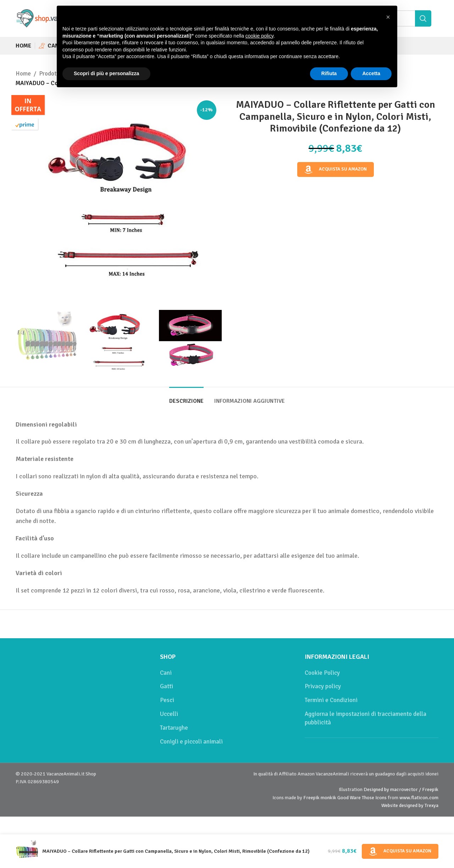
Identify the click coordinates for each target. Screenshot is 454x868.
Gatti (167, 686)
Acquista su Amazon (336, 169)
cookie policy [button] (259, 36)
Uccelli (169, 714)
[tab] (186, 398)
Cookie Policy (322, 673)
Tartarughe (174, 728)
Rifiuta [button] (329, 73)
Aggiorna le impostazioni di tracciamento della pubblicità (366, 718)
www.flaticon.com (419, 798)
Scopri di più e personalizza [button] (106, 73)
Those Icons (374, 798)
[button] (388, 17)
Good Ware (349, 798)
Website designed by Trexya (410, 805)
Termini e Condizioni (331, 700)
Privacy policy (323, 686)
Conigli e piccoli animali (191, 742)
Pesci (167, 700)
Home (23, 74)
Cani (166, 673)
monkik (328, 798)
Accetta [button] (371, 73)
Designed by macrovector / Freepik (401, 789)
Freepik (311, 798)
